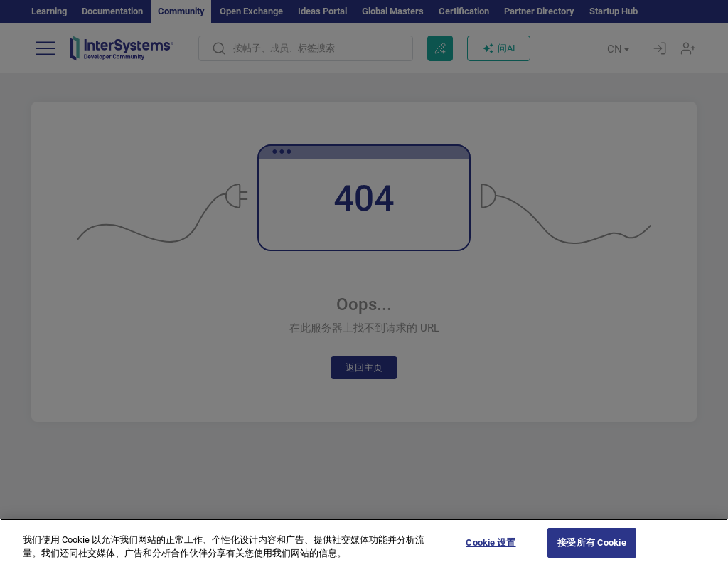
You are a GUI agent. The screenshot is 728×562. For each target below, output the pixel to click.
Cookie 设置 (491, 547)
